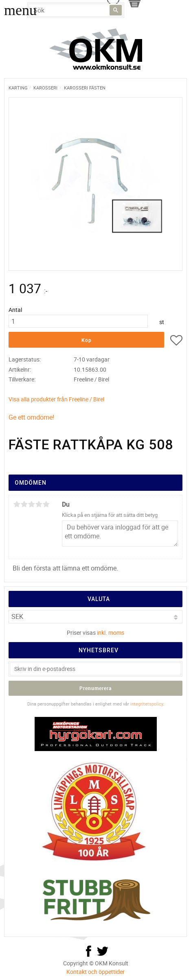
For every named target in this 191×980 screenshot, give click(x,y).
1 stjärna (17, 504)
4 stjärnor (39, 504)
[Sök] (116, 10)
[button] (176, 342)
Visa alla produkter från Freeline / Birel (56, 399)
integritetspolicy (147, 704)
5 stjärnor (46, 504)
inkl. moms (111, 633)
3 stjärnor (31, 504)
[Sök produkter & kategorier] (76, 10)
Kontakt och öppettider (95, 972)
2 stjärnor (24, 504)
